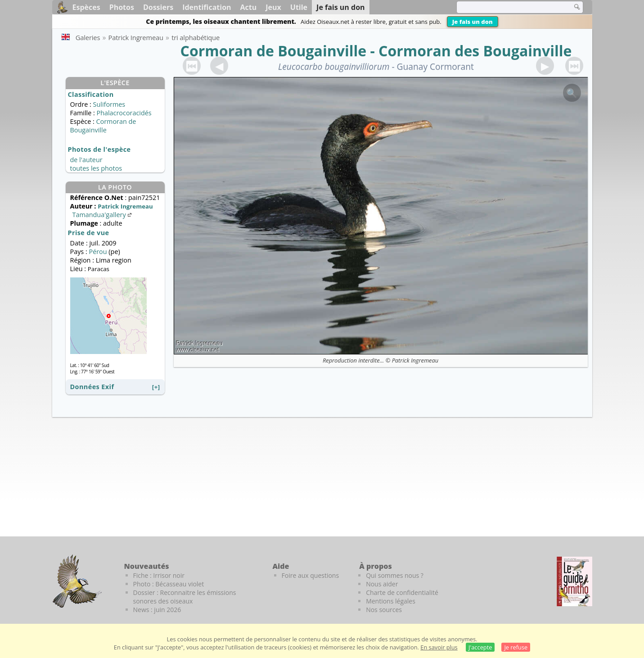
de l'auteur (86, 160)
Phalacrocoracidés (124, 113)
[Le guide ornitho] (574, 581)
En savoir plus (439, 647)
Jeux (273, 7)
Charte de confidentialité (402, 592)
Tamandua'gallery (103, 215)
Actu (249, 7)
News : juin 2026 (157, 610)
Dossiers (158, 7)
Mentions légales (391, 601)
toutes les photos (96, 168)
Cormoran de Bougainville (273, 51)
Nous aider (382, 584)
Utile (299, 7)
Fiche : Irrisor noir (159, 575)
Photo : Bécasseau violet (169, 584)
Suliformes (109, 104)
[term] (509, 7)
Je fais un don (473, 22)
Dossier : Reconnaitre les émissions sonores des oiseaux (185, 597)
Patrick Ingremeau (415, 360)
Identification (207, 7)
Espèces (86, 7)
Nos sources (384, 610)
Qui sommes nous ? (395, 575)
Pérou (98, 252)
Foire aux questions (311, 575)
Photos (122, 7)
